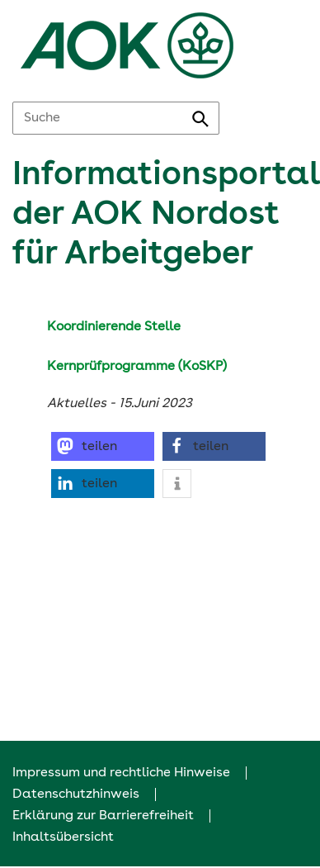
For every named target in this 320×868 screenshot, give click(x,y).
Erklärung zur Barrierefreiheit (103, 816)
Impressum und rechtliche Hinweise (121, 773)
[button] (103, 446)
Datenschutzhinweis (76, 794)
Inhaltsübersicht (63, 837)
